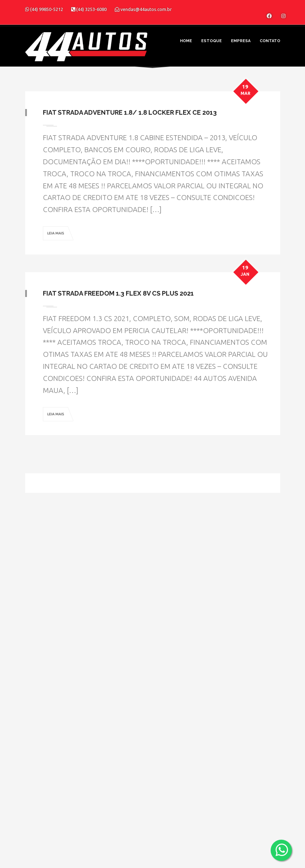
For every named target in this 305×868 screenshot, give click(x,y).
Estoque (211, 41)
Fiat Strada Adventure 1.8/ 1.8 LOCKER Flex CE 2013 (130, 112)
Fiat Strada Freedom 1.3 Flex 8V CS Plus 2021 (118, 293)
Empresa (241, 41)
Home (186, 41)
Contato (270, 41)
